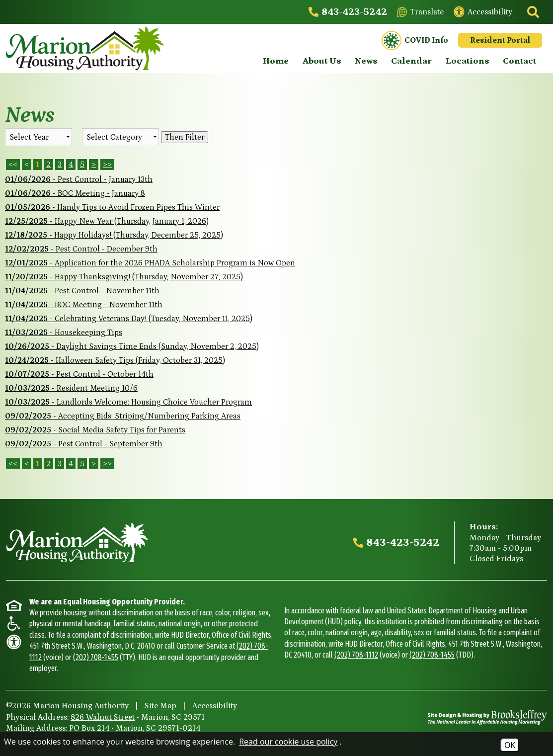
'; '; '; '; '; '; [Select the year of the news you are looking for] (39, 137)
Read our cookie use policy (288, 742)
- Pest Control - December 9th (81, 249)
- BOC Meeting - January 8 (75, 193)
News (366, 61)
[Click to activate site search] (532, 12)
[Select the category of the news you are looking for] (120, 137)
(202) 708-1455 (96, 657)
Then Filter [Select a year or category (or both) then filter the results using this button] (185, 137)
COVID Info (415, 41)
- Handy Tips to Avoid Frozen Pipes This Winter (112, 207)
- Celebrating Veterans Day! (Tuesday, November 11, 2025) (129, 319)
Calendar (411, 61)
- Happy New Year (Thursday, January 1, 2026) (107, 221)
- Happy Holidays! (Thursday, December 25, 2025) (114, 235)
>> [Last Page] (107, 165)
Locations (467, 61)
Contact (519, 61)
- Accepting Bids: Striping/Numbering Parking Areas (123, 416)
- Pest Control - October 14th (79, 374)
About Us (322, 61)
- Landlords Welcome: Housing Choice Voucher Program (128, 402)
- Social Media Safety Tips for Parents (95, 430)
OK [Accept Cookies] (510, 745)
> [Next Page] (94, 165)
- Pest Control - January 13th (79, 179)
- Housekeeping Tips (64, 333)
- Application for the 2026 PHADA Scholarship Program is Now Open (150, 263)
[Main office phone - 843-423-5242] (348, 12)
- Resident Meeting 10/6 (71, 388)
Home (276, 61)
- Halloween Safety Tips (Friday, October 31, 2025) (115, 360)
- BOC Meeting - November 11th (84, 305)
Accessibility (215, 706)
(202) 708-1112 (356, 655)
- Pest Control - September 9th (84, 444)
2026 (21, 706)
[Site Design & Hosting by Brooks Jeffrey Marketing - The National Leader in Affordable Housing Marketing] (487, 717)
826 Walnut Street (103, 717)
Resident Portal (500, 40)
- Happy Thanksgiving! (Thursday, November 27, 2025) (124, 277)
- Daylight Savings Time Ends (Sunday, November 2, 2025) (132, 346)
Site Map (160, 706)
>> (107, 464)
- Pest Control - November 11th (82, 291)
